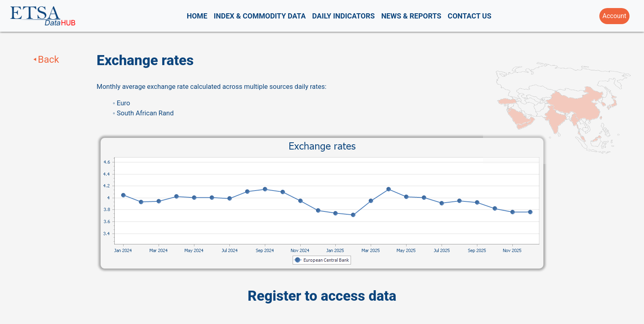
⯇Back (46, 59)
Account (614, 16)
